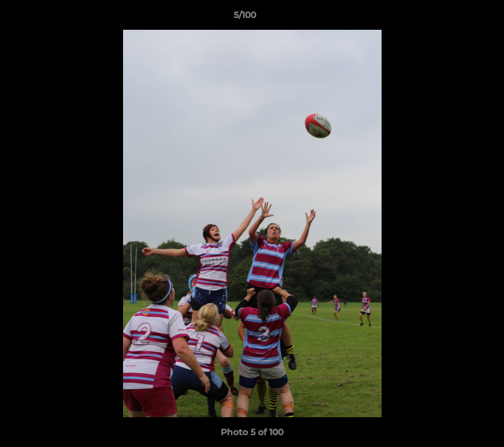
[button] (452, 18)
